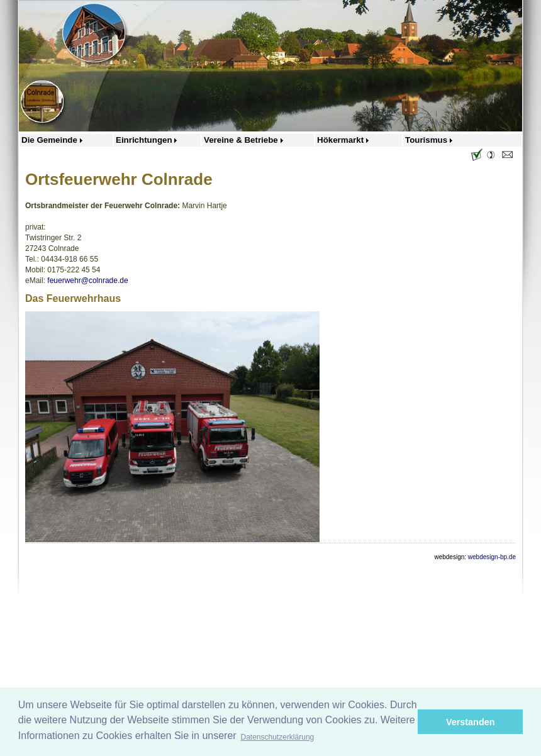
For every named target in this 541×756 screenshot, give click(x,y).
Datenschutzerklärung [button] (278, 737)
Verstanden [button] (471, 722)
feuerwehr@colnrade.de (87, 281)
